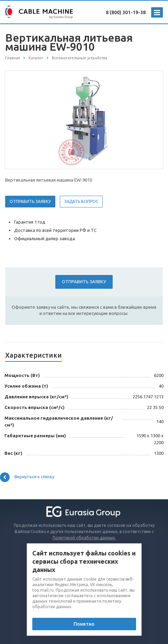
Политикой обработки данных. (84, 538)
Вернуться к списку (27, 477)
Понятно (84, 624)
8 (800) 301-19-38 (126, 12)
